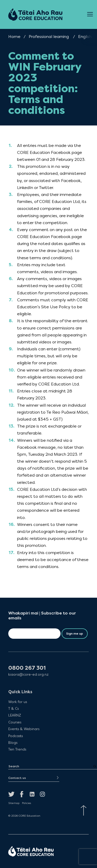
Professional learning (49, 37)
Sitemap (14, 803)
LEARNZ (15, 715)
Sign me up (75, 634)
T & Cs (13, 708)
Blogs (13, 743)
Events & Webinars (24, 729)
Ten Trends (17, 749)
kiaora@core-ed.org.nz (28, 674)
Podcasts (16, 736)
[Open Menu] (90, 14)
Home (14, 37)
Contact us (17, 778)
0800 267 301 (27, 668)
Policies (27, 803)
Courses (15, 722)
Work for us (18, 702)
